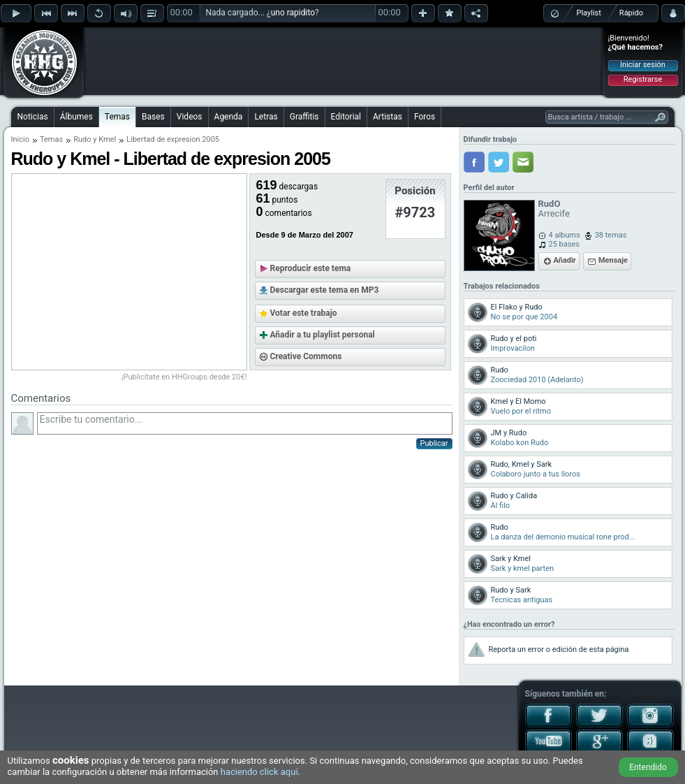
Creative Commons (306, 356)
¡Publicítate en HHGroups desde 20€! (184, 377)
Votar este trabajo (304, 313)
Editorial (346, 117)
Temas (117, 117)
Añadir (565, 260)
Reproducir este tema (311, 268)
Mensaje (613, 260)
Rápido (631, 13)
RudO (550, 204)
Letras (266, 117)
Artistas (388, 117)
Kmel (107, 139)
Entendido (648, 767)
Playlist (589, 13)
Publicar (434, 443)
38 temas (611, 235)
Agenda (229, 117)
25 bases (564, 244)
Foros (425, 117)
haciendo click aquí (259, 772)
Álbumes (76, 117)
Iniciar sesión (643, 65)
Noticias (33, 117)
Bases (153, 117)
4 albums (565, 235)
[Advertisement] (344, 61)
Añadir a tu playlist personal (323, 335)
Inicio (20, 139)
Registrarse (643, 79)
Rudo (82, 139)
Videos (190, 117)
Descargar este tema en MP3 (325, 290)
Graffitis (304, 117)
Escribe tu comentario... (245, 423)
